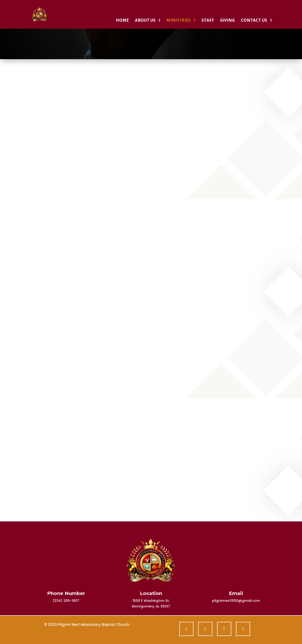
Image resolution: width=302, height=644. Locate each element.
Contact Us (254, 21)
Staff (208, 21)
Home (122, 21)
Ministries (178, 21)
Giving (227, 21)
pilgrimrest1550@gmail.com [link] (236, 601)
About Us (145, 21)
